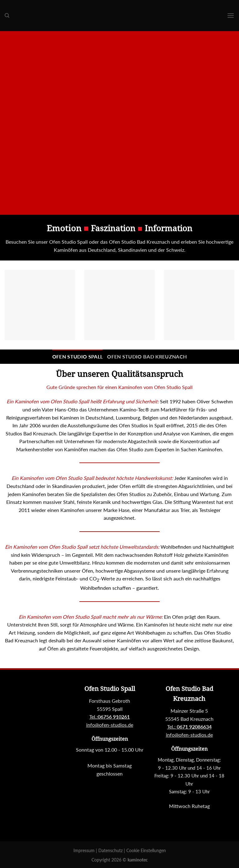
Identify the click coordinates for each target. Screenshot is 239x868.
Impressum (85, 850)
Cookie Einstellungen (146, 850)
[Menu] (231, 15)
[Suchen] (7, 16)
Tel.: (189, 727)
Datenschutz (111, 850)
